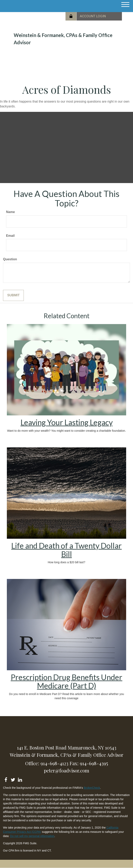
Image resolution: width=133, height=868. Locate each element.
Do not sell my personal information (32, 836)
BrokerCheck (92, 788)
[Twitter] (13, 779)
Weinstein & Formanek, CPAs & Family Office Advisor (63, 39)
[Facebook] (6, 779)
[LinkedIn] (20, 779)
